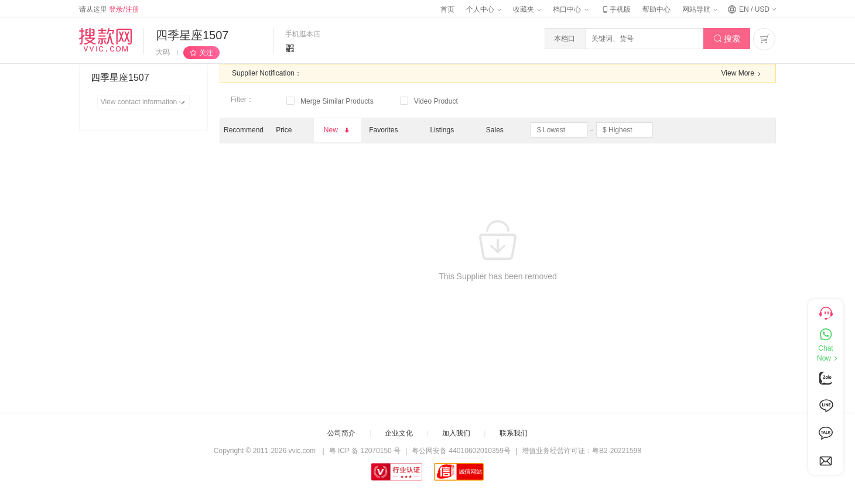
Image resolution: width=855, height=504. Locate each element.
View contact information (145, 102)
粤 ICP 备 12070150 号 (365, 451)
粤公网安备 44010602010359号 (461, 451)
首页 (447, 9)
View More (743, 74)
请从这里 (109, 9)
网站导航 (700, 9)
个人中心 (484, 9)
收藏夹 (527, 9)
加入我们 (456, 433)
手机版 (615, 9)
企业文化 (399, 433)
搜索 (727, 39)
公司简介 (341, 433)
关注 (206, 53)
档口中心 (570, 9)
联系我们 (514, 433)
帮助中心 (656, 9)
